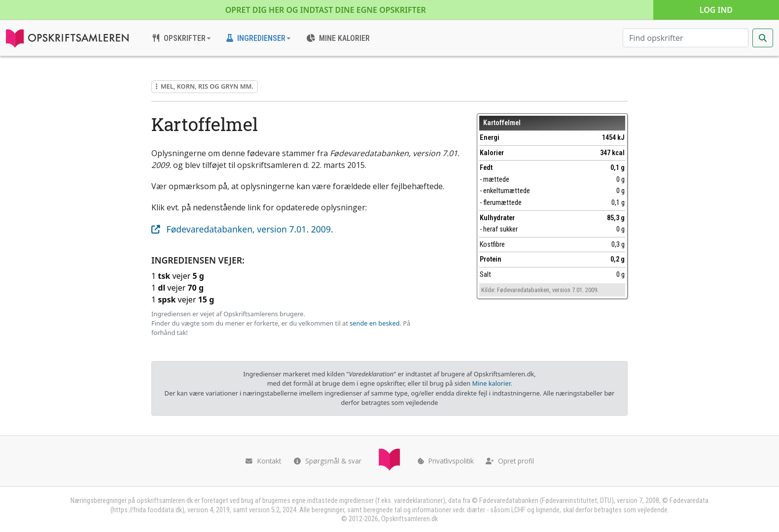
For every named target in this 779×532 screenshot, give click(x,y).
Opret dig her (326, 10)
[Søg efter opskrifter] (686, 38)
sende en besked (374, 323)
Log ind (716, 10)
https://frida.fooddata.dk (147, 510)
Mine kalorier (491, 383)
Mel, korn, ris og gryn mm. (205, 86)
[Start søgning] (763, 38)
